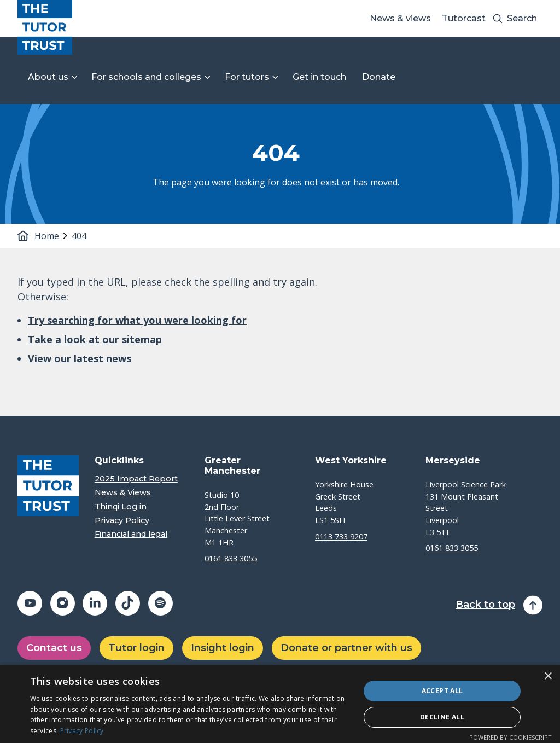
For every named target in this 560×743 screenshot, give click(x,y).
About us (48, 77)
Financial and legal (131, 534)
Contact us (54, 648)
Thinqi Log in (121, 507)
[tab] (51, 236)
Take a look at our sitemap (95, 339)
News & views (400, 18)
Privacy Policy (122, 521)
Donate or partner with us (346, 648)
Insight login (223, 648)
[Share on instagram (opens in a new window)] (63, 603)
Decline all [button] (442, 717)
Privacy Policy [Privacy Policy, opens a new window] (82, 731)
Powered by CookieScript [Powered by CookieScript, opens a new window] (511, 737)
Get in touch (319, 77)
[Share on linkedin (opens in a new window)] (95, 603)
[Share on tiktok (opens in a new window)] (128, 603)
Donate (379, 77)
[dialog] (280, 704)
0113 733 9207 (341, 536)
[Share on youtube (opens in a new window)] (30, 603)
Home (46, 236)
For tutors (247, 77)
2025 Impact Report (136, 479)
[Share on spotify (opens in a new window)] (161, 603)
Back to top (485, 605)
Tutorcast (464, 18)
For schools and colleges (146, 77)
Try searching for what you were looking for (137, 320)
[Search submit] (498, 18)
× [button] (548, 677)
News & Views (123, 493)
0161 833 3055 (231, 558)
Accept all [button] (442, 691)
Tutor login (136, 648)
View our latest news (80, 358)
